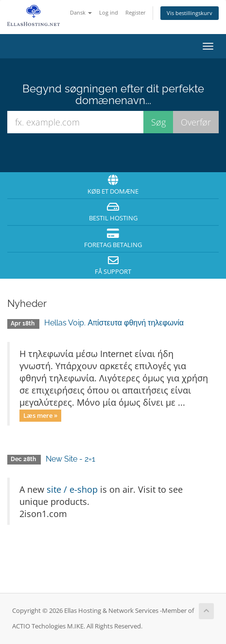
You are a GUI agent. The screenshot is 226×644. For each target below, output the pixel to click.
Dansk (81, 12)
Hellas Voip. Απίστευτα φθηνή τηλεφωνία (114, 323)
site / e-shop (72, 489)
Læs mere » (40, 415)
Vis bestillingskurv (190, 13)
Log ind (109, 12)
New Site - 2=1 (70, 459)
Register (136, 12)
